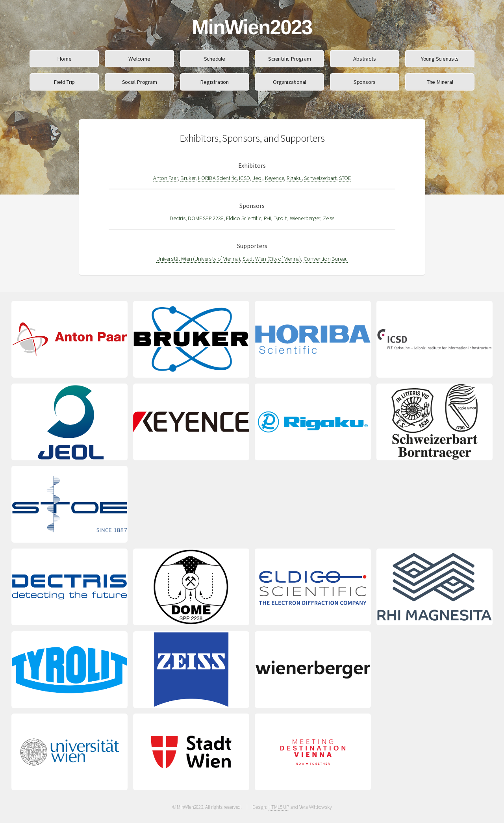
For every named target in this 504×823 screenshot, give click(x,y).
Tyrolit (280, 218)
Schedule (215, 59)
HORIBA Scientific (217, 178)
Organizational (289, 82)
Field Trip (64, 82)
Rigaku (294, 178)
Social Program (140, 82)
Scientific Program (289, 59)
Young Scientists (440, 59)
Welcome (139, 59)
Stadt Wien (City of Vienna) (272, 259)
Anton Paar (166, 178)
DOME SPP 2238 (206, 218)
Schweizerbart (320, 178)
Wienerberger (305, 218)
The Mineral (440, 82)
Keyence (274, 178)
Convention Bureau (326, 259)
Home (64, 59)
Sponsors (365, 82)
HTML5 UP (279, 807)
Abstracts (364, 59)
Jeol (257, 178)
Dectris (177, 218)
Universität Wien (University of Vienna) (198, 259)
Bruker (188, 178)
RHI (267, 218)
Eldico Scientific (244, 218)
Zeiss (329, 218)
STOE (345, 178)
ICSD (244, 178)
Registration (214, 82)
